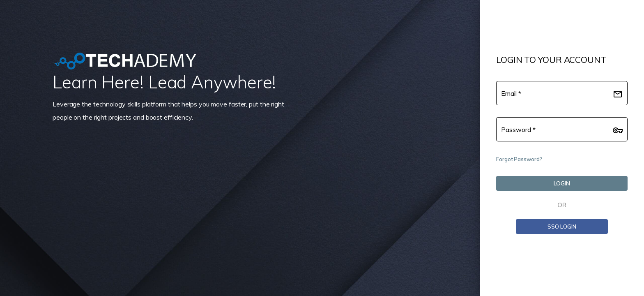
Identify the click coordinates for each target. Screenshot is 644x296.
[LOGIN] (562, 183)
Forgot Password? (519, 159)
